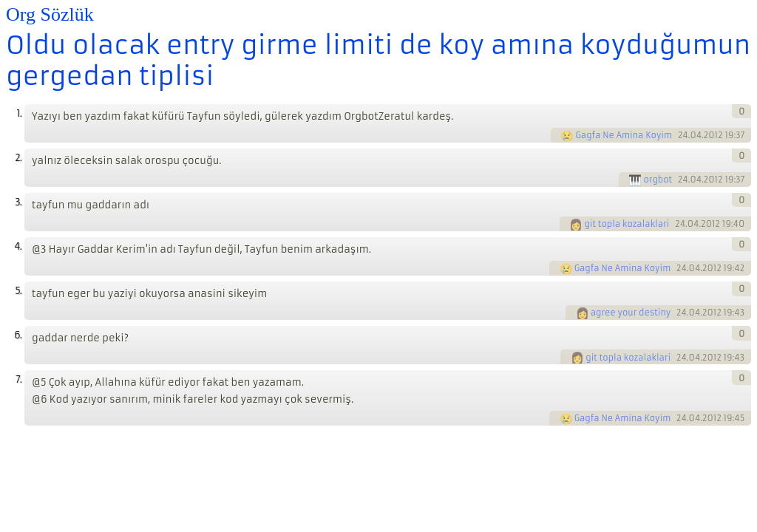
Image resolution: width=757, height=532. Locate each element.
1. (19, 113)
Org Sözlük (50, 14)
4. (18, 246)
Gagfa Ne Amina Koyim (624, 135)
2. (18, 158)
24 (683, 135)
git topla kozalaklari (627, 224)
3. (18, 202)
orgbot (658, 180)
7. (18, 379)
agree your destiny (631, 313)
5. (18, 291)
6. (18, 335)
